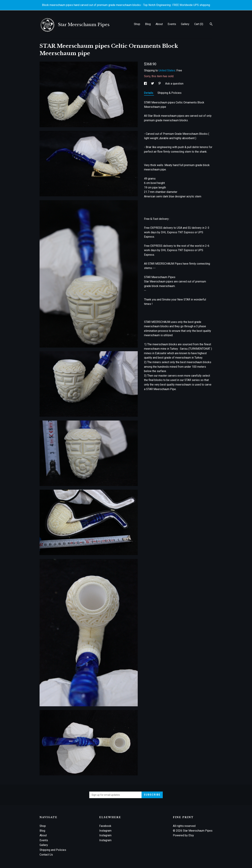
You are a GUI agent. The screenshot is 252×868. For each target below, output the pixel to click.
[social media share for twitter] (153, 84)
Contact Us (46, 855)
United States (167, 70)
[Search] (211, 24)
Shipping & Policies (169, 93)
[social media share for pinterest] (160, 84)
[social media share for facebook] (146, 84)
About (159, 24)
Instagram (105, 831)
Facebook (105, 826)
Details (149, 93)
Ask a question (174, 84)
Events (172, 24)
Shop (137, 24)
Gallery (185, 24)
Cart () (199, 24)
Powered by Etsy (183, 835)
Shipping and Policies (53, 850)
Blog (148, 24)
